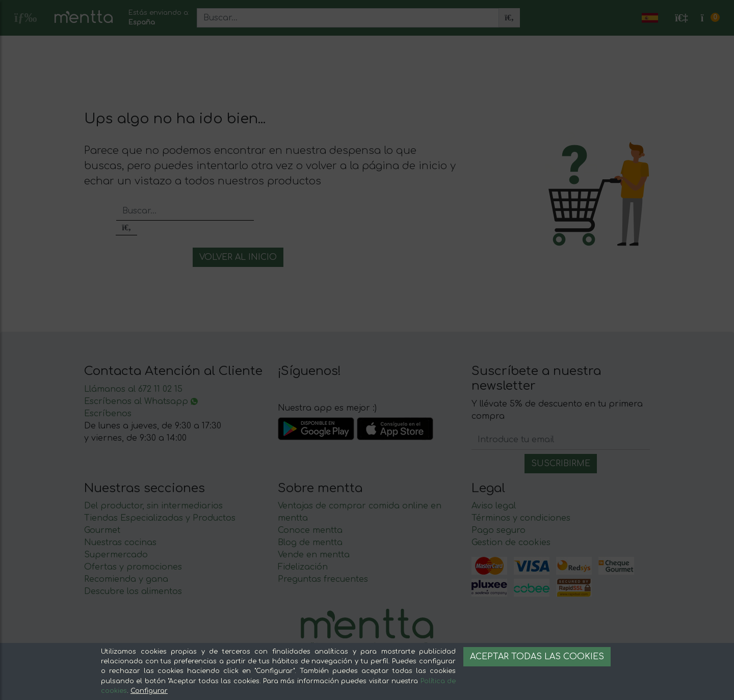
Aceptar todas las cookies (537, 657)
